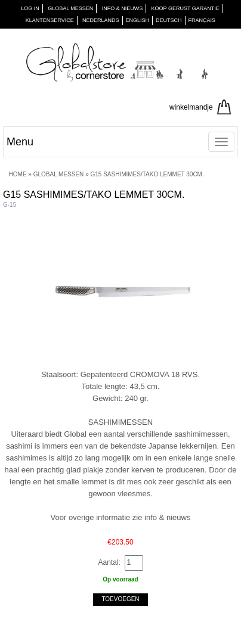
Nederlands (101, 20)
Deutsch (169, 20)
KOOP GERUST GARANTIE (186, 8)
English (138, 20)
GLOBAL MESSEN (70, 8)
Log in (30, 8)
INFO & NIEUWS (123, 8)
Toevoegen (120, 599)
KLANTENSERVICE (50, 20)
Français (202, 20)
